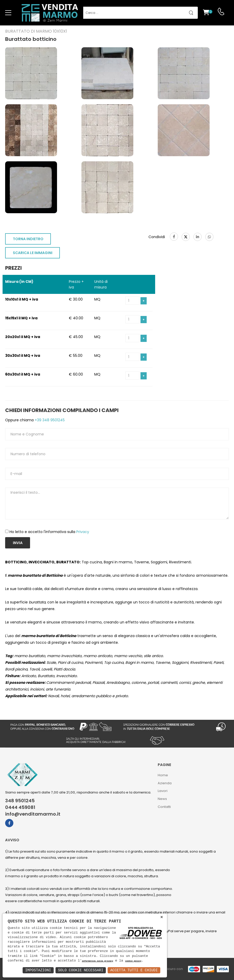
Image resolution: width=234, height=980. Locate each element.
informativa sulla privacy (98, 961)
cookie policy (133, 961)
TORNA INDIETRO (28, 239)
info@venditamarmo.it (33, 814)
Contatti (164, 807)
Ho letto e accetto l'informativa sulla (49, 532)
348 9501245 (20, 801)
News (162, 799)
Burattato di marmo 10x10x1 (36, 31)
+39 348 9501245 (49, 420)
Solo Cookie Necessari (81, 970)
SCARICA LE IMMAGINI (33, 253)
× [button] (162, 917)
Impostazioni (38, 970)
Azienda (165, 783)
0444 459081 (20, 807)
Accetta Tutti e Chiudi (134, 970)
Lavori (163, 791)
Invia (18, 543)
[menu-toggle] (8, 13)
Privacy (83, 532)
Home (163, 775)
